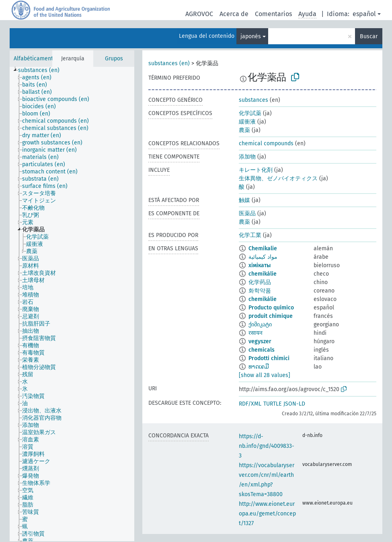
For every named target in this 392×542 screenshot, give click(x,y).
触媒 (244, 200)
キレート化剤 (256, 170)
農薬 (244, 130)
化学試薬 (250, 113)
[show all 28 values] (265, 375)
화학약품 (260, 291)
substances (253, 100)
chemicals (262, 350)
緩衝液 (247, 122)
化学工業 (250, 235)
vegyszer (260, 341)
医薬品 (247, 213)
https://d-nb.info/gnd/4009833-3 (267, 446)
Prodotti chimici (269, 358)
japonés (251, 36)
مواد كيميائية (263, 257)
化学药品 (260, 282)
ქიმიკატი (260, 325)
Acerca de (234, 14)
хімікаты (260, 265)
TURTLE (272, 404)
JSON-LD (294, 404)
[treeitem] (42, 70)
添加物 (247, 157)
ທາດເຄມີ (259, 367)
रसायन (256, 333)
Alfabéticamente (35, 59)
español (364, 14)
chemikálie (263, 274)
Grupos (114, 59)
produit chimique (271, 316)
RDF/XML (250, 404)
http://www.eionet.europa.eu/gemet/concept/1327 (267, 514)
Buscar (369, 36)
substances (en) (169, 63)
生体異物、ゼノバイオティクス (278, 178)
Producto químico (271, 308)
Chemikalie (263, 248)
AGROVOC (199, 14)
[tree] (72, 304)
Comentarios (273, 14)
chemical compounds (266, 143)
